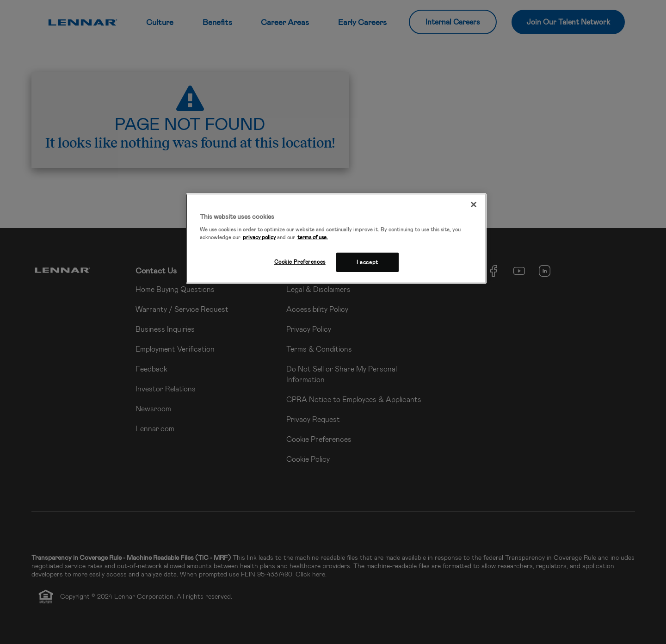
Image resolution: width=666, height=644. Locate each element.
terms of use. (313, 237)
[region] (336, 239)
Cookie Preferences (300, 262)
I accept (367, 262)
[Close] (474, 204)
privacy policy (259, 237)
